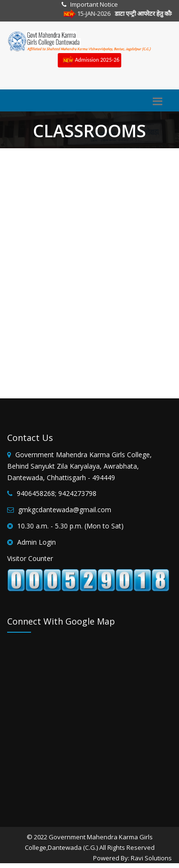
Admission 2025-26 (89, 60)
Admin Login (37, 542)
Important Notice (94, 4)
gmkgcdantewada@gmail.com (65, 510)
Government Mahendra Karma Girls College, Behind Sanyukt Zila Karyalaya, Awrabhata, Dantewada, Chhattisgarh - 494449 (79, 466)
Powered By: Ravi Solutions (132, 858)
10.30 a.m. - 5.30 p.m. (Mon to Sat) (70, 526)
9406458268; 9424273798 (57, 493)
